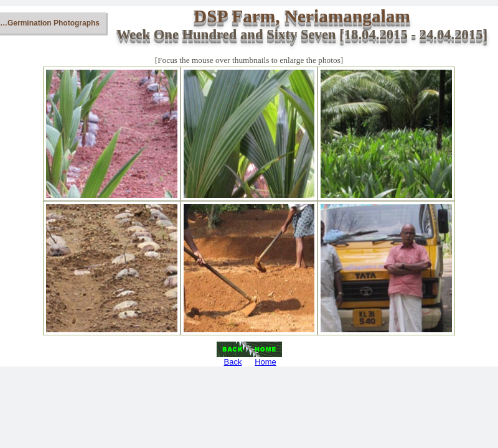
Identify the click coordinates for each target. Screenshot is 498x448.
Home (265, 362)
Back (233, 362)
